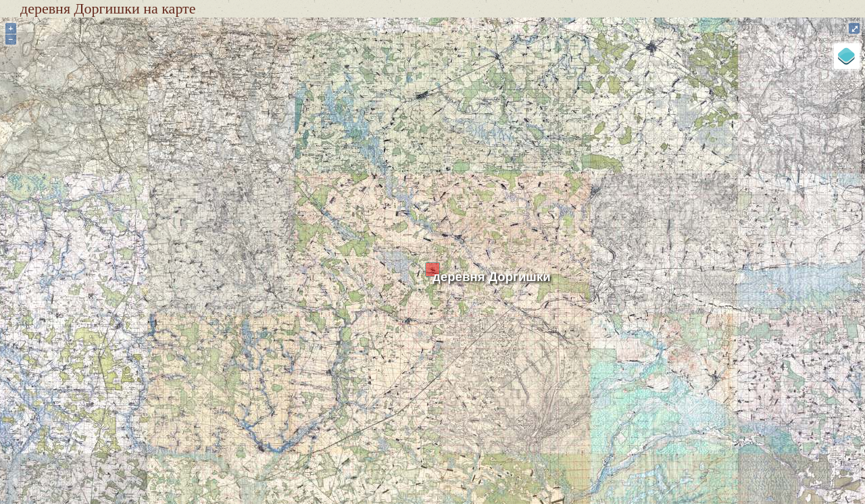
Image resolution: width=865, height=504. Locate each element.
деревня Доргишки (492, 277)
